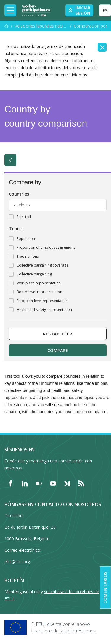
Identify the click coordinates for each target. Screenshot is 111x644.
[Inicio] (7, 26)
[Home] (36, 10)
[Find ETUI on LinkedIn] (25, 483)
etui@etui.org (17, 562)
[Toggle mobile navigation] (10, 10)
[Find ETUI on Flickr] (39, 483)
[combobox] (58, 205)
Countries (19, 194)
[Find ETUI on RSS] (81, 483)
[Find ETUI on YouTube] (53, 483)
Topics (16, 229)
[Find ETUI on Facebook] (10, 483)
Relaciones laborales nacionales (41, 26)
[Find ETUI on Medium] (67, 483)
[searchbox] (58, 205)
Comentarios (105, 588)
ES (105, 11)
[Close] (102, 47)
